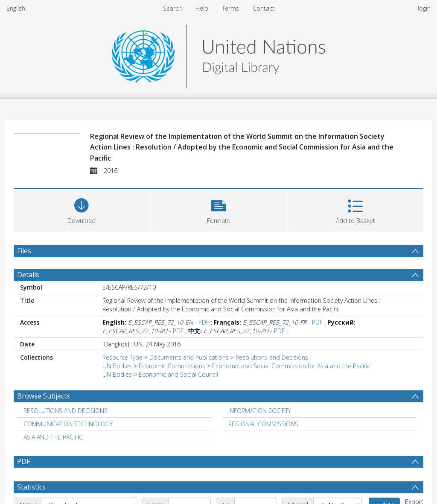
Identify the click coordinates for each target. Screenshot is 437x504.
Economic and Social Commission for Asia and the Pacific (291, 366)
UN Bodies (117, 366)
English (16, 8)
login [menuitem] (424, 8)
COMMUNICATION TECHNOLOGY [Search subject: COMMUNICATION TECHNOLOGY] (68, 424)
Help (202, 8)
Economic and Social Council (178, 374)
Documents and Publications (189, 357)
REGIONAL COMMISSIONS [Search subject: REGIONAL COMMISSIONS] (263, 424)
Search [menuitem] (172, 8)
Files (24, 251)
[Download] (82, 209)
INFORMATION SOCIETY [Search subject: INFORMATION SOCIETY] (260, 411)
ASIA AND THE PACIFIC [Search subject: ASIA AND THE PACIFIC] (53, 437)
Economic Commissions (172, 366)
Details (28, 275)
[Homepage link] (218, 54)
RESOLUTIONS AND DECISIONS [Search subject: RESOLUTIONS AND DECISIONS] (66, 411)
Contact (264, 8)
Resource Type (122, 357)
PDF (204, 322)
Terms (230, 8)
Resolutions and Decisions (272, 357)
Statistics (31, 487)
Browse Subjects (44, 396)
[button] (219, 209)
